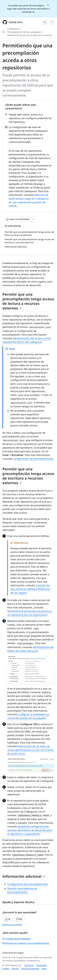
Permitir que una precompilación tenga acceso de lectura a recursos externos (28, 301)
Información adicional (24, 876)
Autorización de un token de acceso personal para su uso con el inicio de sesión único (30, 750)
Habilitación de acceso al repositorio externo (29, 35)
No (19, 919)
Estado (6, 969)
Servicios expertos (30, 969)
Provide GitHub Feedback (17, 939)
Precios (15, 969)
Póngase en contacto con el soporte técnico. (26, 943)
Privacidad (41, 965)
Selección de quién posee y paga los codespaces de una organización (29, 199)
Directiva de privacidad (12, 925)
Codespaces (13, 29)
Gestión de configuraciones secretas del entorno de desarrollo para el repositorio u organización (30, 830)
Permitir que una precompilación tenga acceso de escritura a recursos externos (28, 476)
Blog (44, 969)
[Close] (48, 5)
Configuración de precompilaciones (33, 459)
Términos (29, 965)
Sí (8, 919)
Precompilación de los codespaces (24, 32)
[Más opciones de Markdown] (33, 219)
